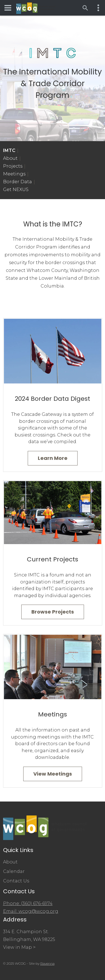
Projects (13, 166)
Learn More (53, 458)
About (10, 158)
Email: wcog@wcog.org (31, 911)
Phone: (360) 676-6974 (28, 903)
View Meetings (53, 774)
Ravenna (47, 963)
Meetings (14, 174)
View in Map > (19, 947)
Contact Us (16, 881)
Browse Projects (53, 612)
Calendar (14, 871)
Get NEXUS (16, 190)
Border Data (17, 182)
